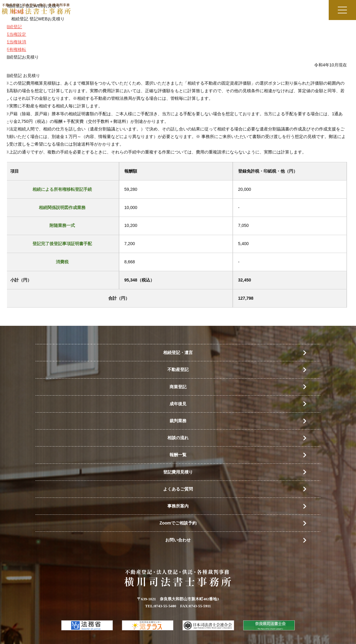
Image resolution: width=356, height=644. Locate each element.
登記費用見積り (178, 472)
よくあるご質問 (178, 489)
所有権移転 (12, 49)
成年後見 (178, 404)
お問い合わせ (178, 540)
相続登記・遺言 (178, 352)
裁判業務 (178, 421)
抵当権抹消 (12, 42)
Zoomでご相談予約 (178, 523)
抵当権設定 (12, 34)
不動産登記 (178, 369)
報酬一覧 (178, 455)
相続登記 (10, 27)
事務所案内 (178, 506)
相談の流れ (178, 438)
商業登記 (178, 387)
